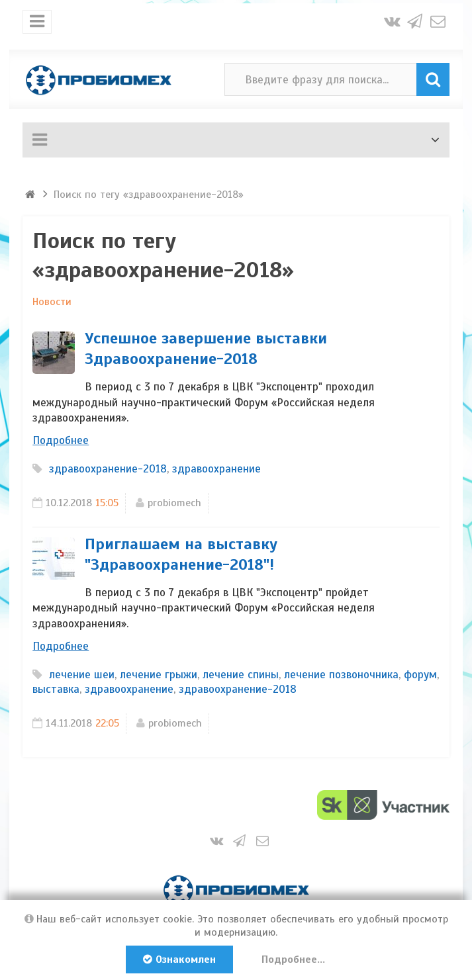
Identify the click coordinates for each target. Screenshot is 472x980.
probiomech (174, 503)
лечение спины (241, 675)
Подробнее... (293, 959)
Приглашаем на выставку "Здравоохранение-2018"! (181, 554)
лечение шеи (82, 675)
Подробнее (61, 440)
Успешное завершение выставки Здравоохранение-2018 (206, 348)
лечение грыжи (159, 675)
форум (420, 675)
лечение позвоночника (341, 675)
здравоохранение (216, 469)
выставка (56, 689)
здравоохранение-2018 (108, 469)
